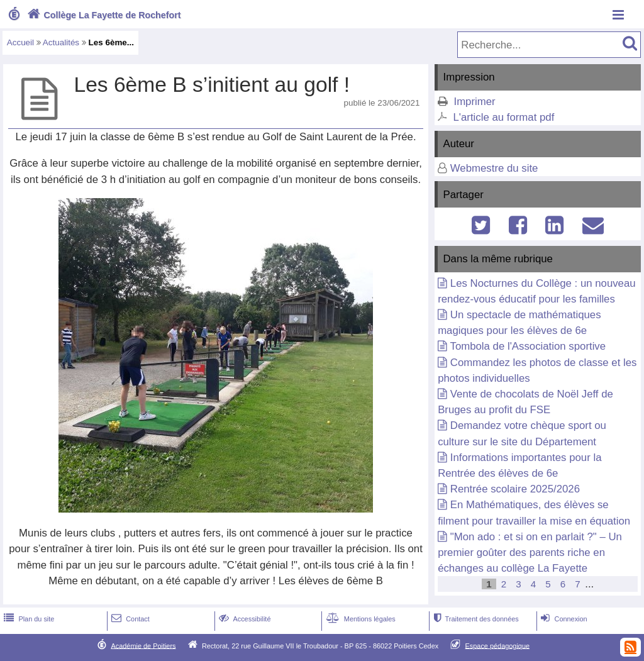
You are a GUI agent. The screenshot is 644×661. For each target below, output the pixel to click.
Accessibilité (244, 619)
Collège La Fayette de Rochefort (103, 15)
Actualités (61, 42)
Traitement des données (475, 619)
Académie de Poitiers (143, 645)
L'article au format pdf (503, 117)
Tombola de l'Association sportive (528, 346)
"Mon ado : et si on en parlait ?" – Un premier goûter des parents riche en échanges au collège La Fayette (530, 553)
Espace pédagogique (498, 645)
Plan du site (28, 619)
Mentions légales (360, 619)
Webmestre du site (494, 168)
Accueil (20, 42)
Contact (129, 619)
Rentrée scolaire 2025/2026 (515, 489)
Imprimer (474, 102)
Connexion (563, 619)
